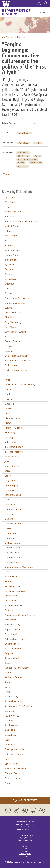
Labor (8, 476)
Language (10, 481)
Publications (20, 37)
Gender (8, 394)
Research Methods (14, 658)
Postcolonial (11, 634)
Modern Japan (12, 562)
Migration (10, 538)
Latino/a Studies (13, 495)
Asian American (12, 250)
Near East (9, 581)
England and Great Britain (17, 361)
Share (6, 174)
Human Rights (12, 433)
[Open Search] (46, 3)
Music (7, 572)
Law (7, 500)
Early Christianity (13, 322)
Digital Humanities (14, 313)
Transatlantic (11, 745)
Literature (10, 505)
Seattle (8, 672)
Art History (10, 245)
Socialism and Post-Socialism (19, 706)
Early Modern (11, 327)
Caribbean (10, 274)
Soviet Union (11, 730)
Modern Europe (12, 557)
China (7, 288)
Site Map (25, 851)
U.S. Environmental (14, 754)
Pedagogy (10, 610)
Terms (25, 849)
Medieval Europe (13, 524)
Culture (37, 156)
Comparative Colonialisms (18, 298)
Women (8, 783)
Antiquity (9, 231)
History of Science (13, 428)
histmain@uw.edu (25, 840)
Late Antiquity (11, 485)
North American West (15, 591)
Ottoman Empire (13, 600)
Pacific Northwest (13, 605)
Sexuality (9, 682)
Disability (9, 317)
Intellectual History (14, 447)
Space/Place (10, 735)
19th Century (23, 153)
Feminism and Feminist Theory (20, 385)
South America (12, 716)
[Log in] (39, 3)
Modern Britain (12, 548)
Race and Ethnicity (14, 648)
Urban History (12, 764)
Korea (8, 471)
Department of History (16, 12)
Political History (12, 624)
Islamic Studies (12, 457)
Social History (11, 696)
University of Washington (20, 862)
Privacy (25, 846)
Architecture (11, 236)
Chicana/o (10, 284)
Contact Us (25, 856)
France (8, 389)
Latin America (11, 490)
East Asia (9, 337)
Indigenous (10, 442)
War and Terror (12, 773)
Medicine (9, 514)
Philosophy (10, 620)
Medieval (9, 519)
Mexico (8, 529)
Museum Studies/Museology (19, 567)
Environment (11, 365)
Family (8, 380)
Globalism (9, 404)
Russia (8, 663)
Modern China (12, 553)
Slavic (7, 692)
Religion (9, 653)
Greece (8, 409)
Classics (8, 293)
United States (11, 759)
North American (13, 586)
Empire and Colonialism (27, 159)
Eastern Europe (12, 341)
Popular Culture (13, 629)
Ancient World (12, 226)
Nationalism (11, 576)
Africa (7, 207)
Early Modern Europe (15, 332)
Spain (7, 740)
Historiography (12, 418)
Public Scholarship (14, 639)
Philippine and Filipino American (20, 615)
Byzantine (10, 264)
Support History (25, 800)
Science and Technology (17, 668)
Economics (10, 346)
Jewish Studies (36, 163)
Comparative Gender (15, 303)
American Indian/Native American (21, 221)
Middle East (23, 166)
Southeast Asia (12, 725)
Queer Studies (12, 644)
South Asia (10, 721)
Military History (12, 543)
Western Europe (13, 778)
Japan (7, 461)
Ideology (9, 437)
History (21, 163)
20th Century (23, 156)
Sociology (9, 711)
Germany (9, 399)
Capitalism (10, 269)
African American (13, 212)
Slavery (8, 687)
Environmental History (16, 370)
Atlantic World (12, 255)
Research (9, 37)
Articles (38, 143)
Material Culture (13, 509)
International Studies (15, 452)
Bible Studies (11, 260)
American (9, 216)
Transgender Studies (15, 749)
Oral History (11, 596)
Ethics (7, 375)
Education (9, 351)
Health (8, 413)
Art (6, 240)
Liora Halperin (25, 133)
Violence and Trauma (15, 769)
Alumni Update (25, 854)
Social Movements (14, 701)
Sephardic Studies (13, 677)
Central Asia (11, 279)
